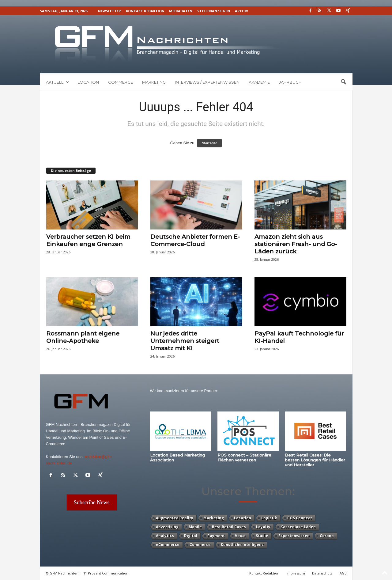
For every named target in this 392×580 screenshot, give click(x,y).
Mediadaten (181, 11)
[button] (343, 82)
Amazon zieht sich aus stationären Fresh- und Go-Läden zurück (296, 244)
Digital (191, 536)
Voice (240, 536)
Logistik (269, 518)
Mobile (195, 527)
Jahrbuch (290, 82)
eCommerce (168, 545)
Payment (216, 536)
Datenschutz (322, 573)
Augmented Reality (175, 518)
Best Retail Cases (229, 527)
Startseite (209, 143)
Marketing (154, 82)
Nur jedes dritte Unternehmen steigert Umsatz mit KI (185, 341)
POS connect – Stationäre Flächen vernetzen (244, 457)
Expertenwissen (294, 536)
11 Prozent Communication (106, 573)
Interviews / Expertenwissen (207, 82)
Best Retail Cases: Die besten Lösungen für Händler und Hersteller (315, 460)
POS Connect (300, 518)
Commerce (121, 82)
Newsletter (109, 11)
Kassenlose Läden (298, 527)
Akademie (259, 82)
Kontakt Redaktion (145, 11)
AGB (343, 573)
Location (88, 82)
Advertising (167, 527)
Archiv (241, 11)
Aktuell (57, 82)
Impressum (296, 573)
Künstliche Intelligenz (242, 545)
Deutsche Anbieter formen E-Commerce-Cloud (195, 240)
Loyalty (263, 527)
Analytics (165, 536)
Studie (262, 536)
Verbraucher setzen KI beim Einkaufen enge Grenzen (88, 240)
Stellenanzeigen (214, 11)
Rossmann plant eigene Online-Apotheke (83, 337)
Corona (327, 536)
